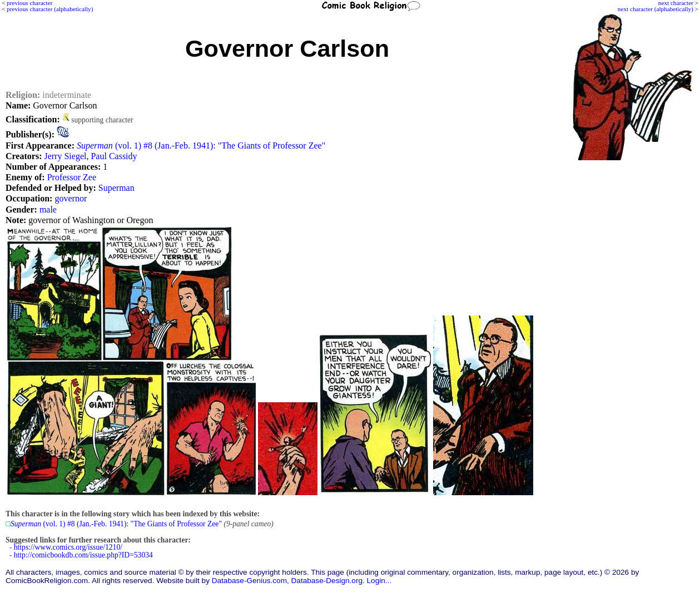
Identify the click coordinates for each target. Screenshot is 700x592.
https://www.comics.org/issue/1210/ (68, 547)
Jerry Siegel (65, 156)
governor (71, 198)
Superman (116, 188)
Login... (379, 581)
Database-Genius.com (249, 581)
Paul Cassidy (114, 156)
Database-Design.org (327, 581)
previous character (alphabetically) (50, 9)
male (48, 209)
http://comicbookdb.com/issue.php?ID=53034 (83, 555)
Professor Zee (72, 177)
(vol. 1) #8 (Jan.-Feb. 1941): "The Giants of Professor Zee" (201, 145)
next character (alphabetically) (656, 9)
